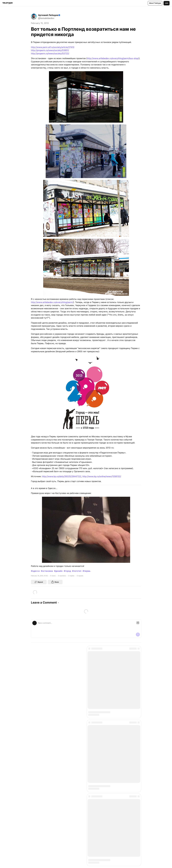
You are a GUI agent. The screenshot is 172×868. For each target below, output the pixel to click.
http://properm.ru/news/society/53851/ (50, 50)
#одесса (35, 571)
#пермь (87, 571)
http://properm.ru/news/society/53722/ (50, 53)
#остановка (47, 571)
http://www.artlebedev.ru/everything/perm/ (52, 302)
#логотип (77, 571)
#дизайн (58, 571)
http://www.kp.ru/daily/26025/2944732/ (62, 476)
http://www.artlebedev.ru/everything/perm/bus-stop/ (113, 58)
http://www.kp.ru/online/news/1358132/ (102, 476)
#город (67, 571)
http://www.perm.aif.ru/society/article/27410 (53, 47)
